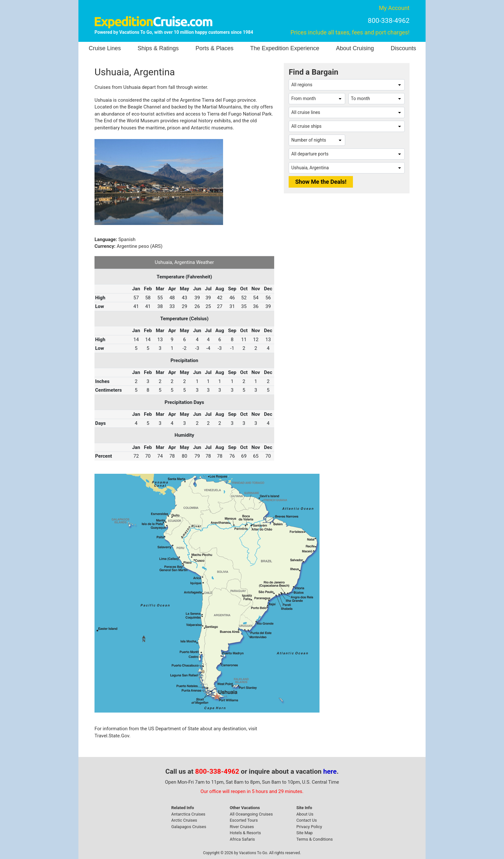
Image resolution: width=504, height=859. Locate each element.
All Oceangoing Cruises (251, 814)
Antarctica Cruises (188, 814)
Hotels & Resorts (245, 833)
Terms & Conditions (315, 839)
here (330, 771)
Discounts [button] (403, 48)
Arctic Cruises (184, 820)
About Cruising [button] (355, 48)
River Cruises (242, 827)
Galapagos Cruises (189, 827)
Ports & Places (214, 48)
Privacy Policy (309, 827)
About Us (305, 814)
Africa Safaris (242, 839)
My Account (394, 8)
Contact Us (307, 820)
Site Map (305, 833)
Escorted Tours (244, 820)
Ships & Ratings (158, 48)
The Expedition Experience (285, 48)
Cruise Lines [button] (105, 48)
